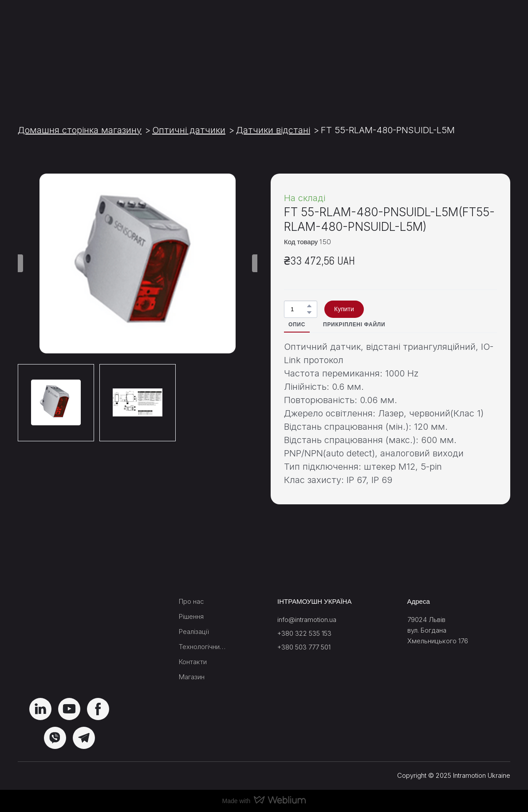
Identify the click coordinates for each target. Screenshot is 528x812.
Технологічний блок (203, 647)
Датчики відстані (273, 130)
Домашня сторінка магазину (80, 130)
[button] (309, 306)
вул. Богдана (427, 630)
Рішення (191, 616)
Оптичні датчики (189, 130)
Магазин (192, 677)
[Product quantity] (298, 309)
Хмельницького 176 (438, 641)
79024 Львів (426, 620)
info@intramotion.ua (307, 620)
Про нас (191, 601)
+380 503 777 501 (304, 647)
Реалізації (194, 632)
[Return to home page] (69, 53)
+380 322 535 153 (304, 633)
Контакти (193, 662)
